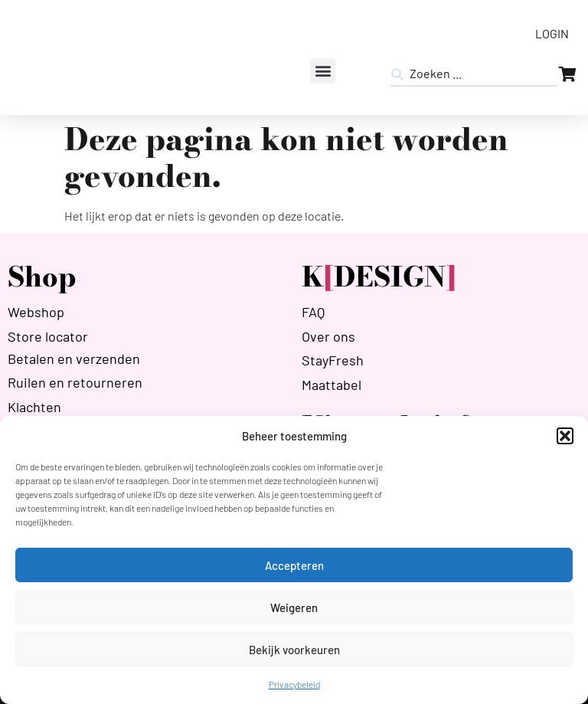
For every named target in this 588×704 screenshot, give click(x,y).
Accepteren (294, 565)
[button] (565, 436)
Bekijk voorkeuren (294, 650)
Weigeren (294, 607)
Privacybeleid (294, 684)
